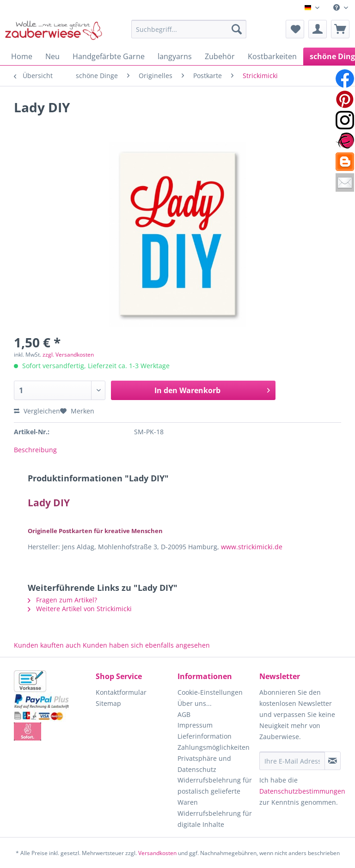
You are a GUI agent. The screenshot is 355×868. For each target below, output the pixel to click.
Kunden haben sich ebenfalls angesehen (146, 645)
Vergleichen (37, 411)
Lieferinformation (205, 736)
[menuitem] (341, 8)
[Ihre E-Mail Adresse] (292, 761)
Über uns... (195, 703)
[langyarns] (175, 56)
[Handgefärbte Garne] (109, 56)
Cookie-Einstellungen (210, 692)
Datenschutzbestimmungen (302, 791)
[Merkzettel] (295, 29)
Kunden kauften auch (47, 645)
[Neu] (52, 56)
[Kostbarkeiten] (272, 56)
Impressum (195, 725)
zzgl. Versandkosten (68, 355)
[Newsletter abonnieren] (333, 761)
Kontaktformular (121, 692)
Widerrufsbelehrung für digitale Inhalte (215, 819)
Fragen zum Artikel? (62, 600)
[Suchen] (237, 29)
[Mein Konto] (318, 29)
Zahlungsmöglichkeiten (214, 747)
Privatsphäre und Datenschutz (204, 764)
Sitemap (108, 703)
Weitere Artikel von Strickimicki (80, 609)
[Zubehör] (220, 56)
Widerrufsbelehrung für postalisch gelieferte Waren (215, 791)
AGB (184, 714)
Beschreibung (35, 450)
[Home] (22, 56)
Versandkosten (157, 853)
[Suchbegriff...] (189, 29)
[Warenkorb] (340, 29)
